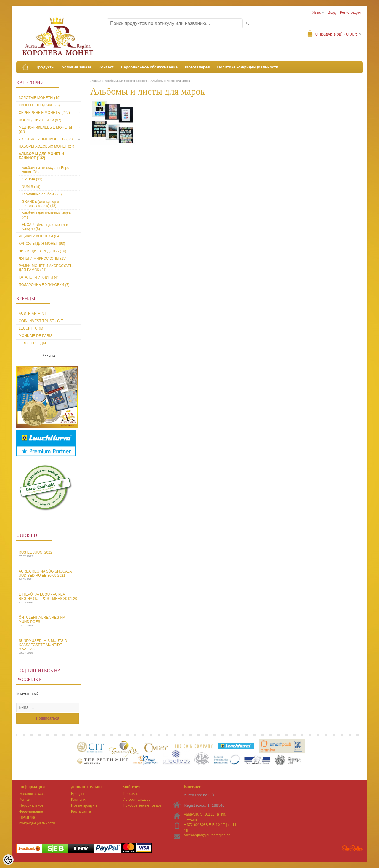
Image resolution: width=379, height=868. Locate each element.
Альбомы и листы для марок (170, 81)
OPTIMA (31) (32, 179)
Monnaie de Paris (36, 336)
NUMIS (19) (31, 187)
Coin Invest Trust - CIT (41, 321)
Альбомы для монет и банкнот (126, 81)
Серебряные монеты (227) (44, 113)
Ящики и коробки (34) (40, 236)
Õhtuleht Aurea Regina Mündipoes (49, 621)
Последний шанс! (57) (40, 120)
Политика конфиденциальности (248, 67)
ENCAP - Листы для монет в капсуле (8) (45, 227)
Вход (332, 12)
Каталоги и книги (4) (38, 277)
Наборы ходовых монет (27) (46, 146)
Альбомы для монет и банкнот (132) (41, 156)
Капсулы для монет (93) (42, 244)
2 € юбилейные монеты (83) (46, 139)
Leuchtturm (31, 328)
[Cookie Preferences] (8, 860)
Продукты (45, 67)
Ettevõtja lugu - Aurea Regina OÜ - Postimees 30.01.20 (49, 598)
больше (49, 356)
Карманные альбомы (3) (42, 194)
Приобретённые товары (143, 805)
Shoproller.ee (352, 848)
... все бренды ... (34, 343)
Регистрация (350, 12)
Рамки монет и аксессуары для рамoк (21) (46, 268)
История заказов (137, 800)
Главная (96, 81)
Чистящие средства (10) (42, 251)
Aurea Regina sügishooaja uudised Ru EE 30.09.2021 (49, 575)
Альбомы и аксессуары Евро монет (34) (45, 170)
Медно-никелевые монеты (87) (45, 130)
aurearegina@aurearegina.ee (207, 835)
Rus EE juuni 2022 (49, 554)
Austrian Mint (32, 314)
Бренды (77, 794)
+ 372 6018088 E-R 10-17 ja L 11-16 (211, 825)
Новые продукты (85, 805)
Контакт (106, 67)
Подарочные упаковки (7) (44, 285)
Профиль (131, 794)
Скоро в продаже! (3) (39, 105)
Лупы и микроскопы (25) (43, 258)
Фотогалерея (197, 67)
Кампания (79, 800)
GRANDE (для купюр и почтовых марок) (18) (40, 204)
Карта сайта (81, 811)
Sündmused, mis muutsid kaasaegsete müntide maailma (49, 646)
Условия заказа (77, 67)
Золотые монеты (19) (40, 98)
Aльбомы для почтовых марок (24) (46, 215)
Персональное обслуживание (150, 67)
